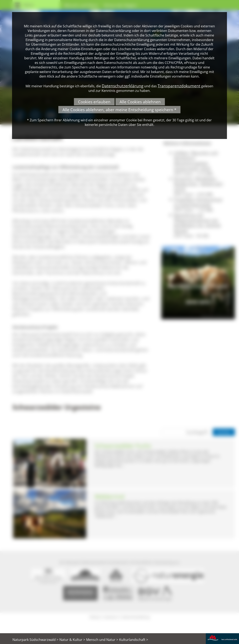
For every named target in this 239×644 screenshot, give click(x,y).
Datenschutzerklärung (123, 86)
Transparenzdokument (179, 86)
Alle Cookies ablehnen (140, 102)
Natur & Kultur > (72, 640)
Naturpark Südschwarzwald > (35, 640)
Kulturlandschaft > (134, 640)
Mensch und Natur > (102, 640)
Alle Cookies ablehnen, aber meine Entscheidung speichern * (119, 110)
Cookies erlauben (94, 102)
